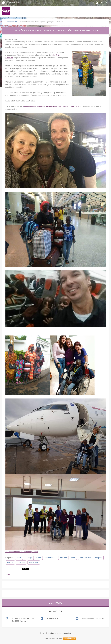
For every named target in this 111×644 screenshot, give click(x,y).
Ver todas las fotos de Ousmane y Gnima (22, 552)
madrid (10, 562)
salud (19, 558)
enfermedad (50, 558)
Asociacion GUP (11, 22)
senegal (29, 558)
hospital (99, 558)
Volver (8, 574)
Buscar (3, 3)
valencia (21, 562)
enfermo (63, 558)
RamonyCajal (85, 558)
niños (39, 558)
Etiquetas (9, 558)
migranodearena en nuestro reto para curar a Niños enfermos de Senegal (52, 106)
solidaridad (34, 562)
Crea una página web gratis (53, 638)
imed (73, 558)
